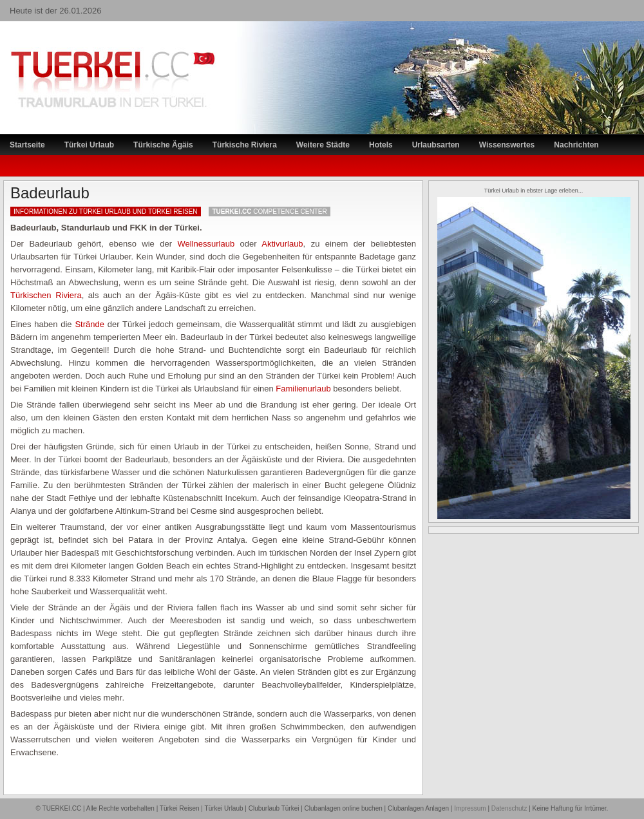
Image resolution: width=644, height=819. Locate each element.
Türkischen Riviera (46, 295)
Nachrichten (576, 145)
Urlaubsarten (436, 145)
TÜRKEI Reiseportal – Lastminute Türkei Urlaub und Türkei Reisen (100, 55)
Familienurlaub (303, 389)
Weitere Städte (323, 145)
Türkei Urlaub (89, 145)
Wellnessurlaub (206, 244)
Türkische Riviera (245, 145)
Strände (90, 324)
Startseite (27, 145)
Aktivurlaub (282, 244)
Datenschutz (509, 808)
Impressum (470, 808)
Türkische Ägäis (163, 145)
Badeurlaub (50, 193)
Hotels (381, 145)
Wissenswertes (507, 145)
